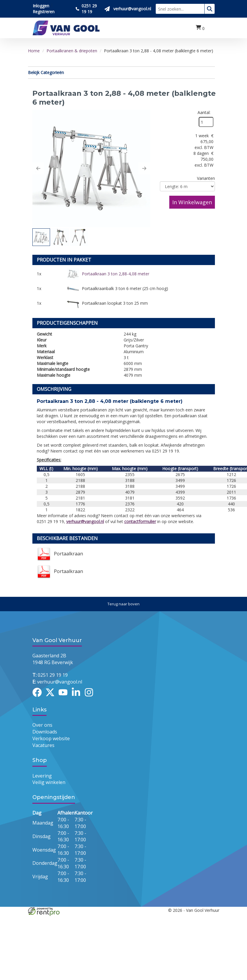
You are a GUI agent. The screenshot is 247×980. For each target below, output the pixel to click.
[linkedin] (78, 698)
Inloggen (41, 6)
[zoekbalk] (180, 9)
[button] (38, 168)
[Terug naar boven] (123, 604)
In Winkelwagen (192, 202)
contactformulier (140, 521)
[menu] (212, 28)
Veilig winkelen (49, 783)
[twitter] (52, 698)
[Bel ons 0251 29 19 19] (88, 9)
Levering (42, 776)
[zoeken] (210, 9)
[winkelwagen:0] (200, 28)
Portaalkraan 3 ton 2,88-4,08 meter (116, 274)
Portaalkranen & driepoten (72, 51)
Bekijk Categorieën (121, 72)
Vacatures (43, 746)
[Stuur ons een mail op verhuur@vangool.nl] (128, 9)
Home (34, 51)
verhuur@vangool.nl (85, 521)
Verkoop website (51, 739)
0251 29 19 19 (50, 675)
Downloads (45, 732)
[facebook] (39, 698)
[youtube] (65, 698)
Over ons (42, 725)
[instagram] (91, 698)
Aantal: (204, 112)
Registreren (44, 12)
